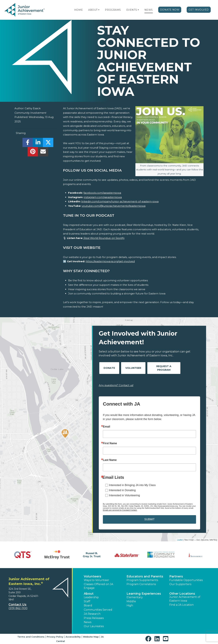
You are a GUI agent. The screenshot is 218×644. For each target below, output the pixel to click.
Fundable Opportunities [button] (186, 580)
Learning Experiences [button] (144, 594)
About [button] (89, 594)
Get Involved (199, 10)
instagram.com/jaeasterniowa (103, 197)
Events (132, 10)
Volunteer (133, 368)
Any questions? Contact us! (116, 385)
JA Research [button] (92, 614)
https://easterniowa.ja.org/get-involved (110, 261)
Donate (109, 368)
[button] (99, 10)
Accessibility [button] (73, 637)
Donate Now (170, 10)
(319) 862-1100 (18, 608)
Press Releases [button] (94, 618)
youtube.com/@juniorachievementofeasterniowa (114, 206)
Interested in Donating (122, 490)
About (93, 10)
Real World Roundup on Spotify (104, 238)
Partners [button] (176, 576)
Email (107, 427)
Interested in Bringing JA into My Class (132, 485)
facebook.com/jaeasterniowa (102, 193)
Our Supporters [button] (180, 584)
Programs (113, 10)
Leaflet (180, 540)
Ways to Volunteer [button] (96, 580)
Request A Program (164, 368)
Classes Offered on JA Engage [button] (98, 586)
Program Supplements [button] (142, 580)
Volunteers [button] (92, 576)
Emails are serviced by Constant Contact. (120, 510)
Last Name (110, 460)
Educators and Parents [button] (145, 576)
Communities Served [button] (98, 610)
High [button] (130, 605)
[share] (28, 143)
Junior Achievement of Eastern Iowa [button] (185, 599)
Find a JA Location (181, 605)
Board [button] (88, 605)
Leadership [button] (91, 597)
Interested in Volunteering (124, 495)
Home (79, 10)
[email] (43, 153)
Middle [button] (131, 601)
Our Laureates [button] (94, 626)
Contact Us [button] (17, 605)
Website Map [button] (91, 637)
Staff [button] (87, 601)
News (149, 10)
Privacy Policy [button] (55, 637)
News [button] (88, 622)
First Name (110, 443)
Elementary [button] (135, 597)
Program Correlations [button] (141, 584)
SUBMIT (149, 519)
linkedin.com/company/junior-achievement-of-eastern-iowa (120, 201)
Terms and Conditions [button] (31, 637)
